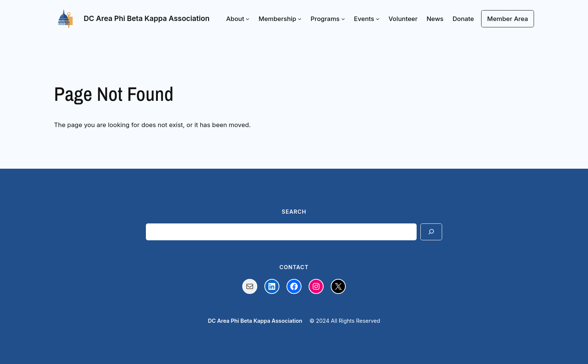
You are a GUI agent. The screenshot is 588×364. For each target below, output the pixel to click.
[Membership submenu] (300, 19)
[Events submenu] (378, 19)
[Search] (431, 232)
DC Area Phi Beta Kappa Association (147, 18)
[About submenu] (247, 19)
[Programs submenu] (343, 19)
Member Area (508, 19)
